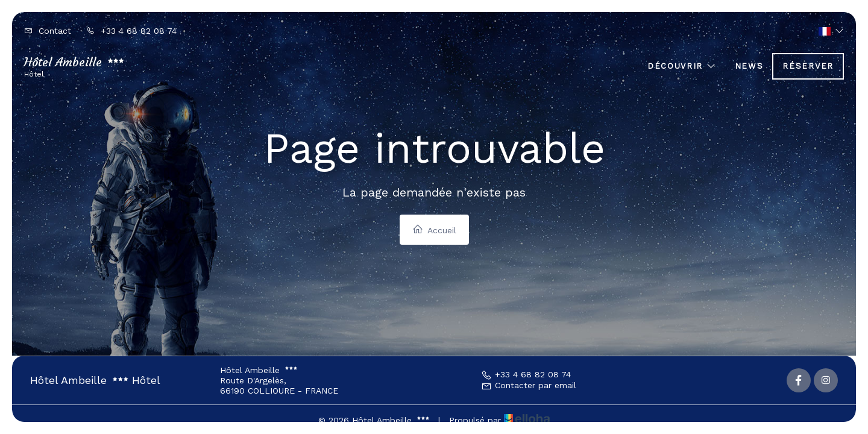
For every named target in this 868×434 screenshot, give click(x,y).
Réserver (808, 66)
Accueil (434, 229)
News (749, 66)
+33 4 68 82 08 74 (526, 374)
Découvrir (682, 66)
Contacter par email (529, 385)
